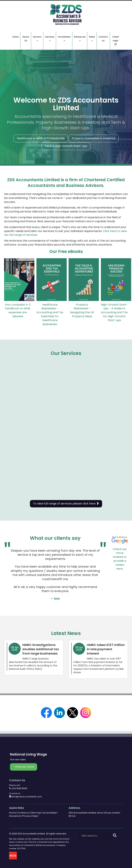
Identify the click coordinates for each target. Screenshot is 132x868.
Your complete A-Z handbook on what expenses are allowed (18, 311)
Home (16, 37)
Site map (36, 813)
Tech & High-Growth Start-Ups (66, 146)
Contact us (103, 39)
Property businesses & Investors (94, 138)
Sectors (37, 38)
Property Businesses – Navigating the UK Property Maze (82, 311)
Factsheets (64, 38)
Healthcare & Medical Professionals (41, 138)
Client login (116, 40)
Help (35, 816)
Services (50, 38)
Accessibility (49, 813)
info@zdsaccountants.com (26, 797)
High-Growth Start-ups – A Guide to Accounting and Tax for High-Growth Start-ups (114, 312)
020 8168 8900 (18, 788)
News (92, 38)
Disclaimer (15, 816)
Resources (80, 38)
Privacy (27, 816)
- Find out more (24, 767)
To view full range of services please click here (66, 504)
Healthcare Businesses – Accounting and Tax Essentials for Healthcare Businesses (50, 314)
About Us (26, 39)
